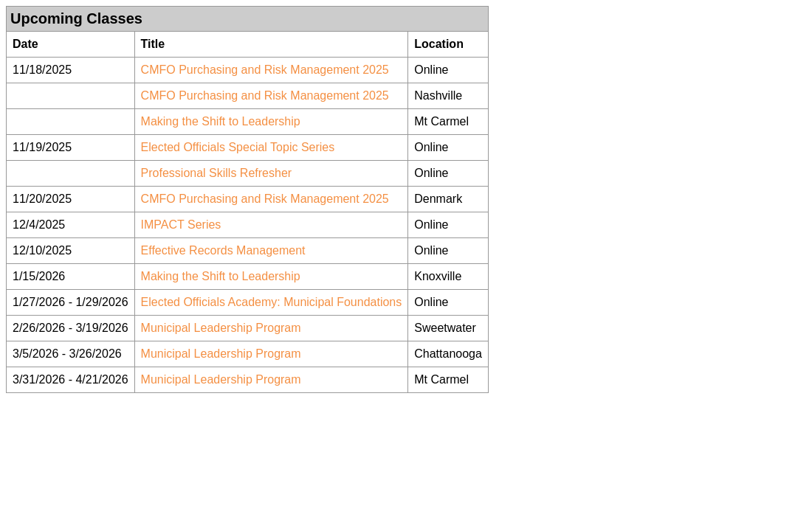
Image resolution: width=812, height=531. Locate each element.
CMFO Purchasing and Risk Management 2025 (265, 70)
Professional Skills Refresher (217, 173)
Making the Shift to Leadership (221, 121)
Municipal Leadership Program (221, 328)
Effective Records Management (223, 250)
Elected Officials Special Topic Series (238, 147)
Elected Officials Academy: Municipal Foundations (272, 302)
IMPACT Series (181, 225)
